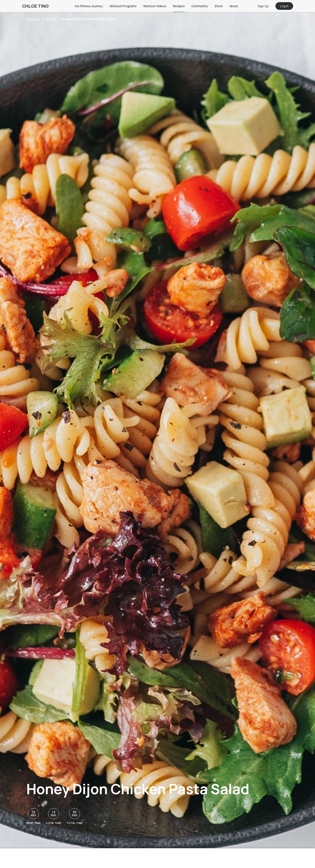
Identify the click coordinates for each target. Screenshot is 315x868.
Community (200, 6)
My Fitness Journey (89, 6)
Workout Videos (155, 6)
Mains (50, 19)
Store (219, 6)
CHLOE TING (35, 6)
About (234, 6)
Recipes (179, 6)
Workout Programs (123, 6)
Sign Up (263, 6)
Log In (284, 6)
